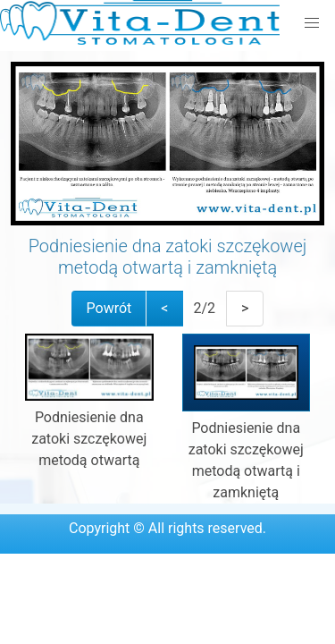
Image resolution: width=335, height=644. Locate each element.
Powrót (109, 308)
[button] (312, 23)
